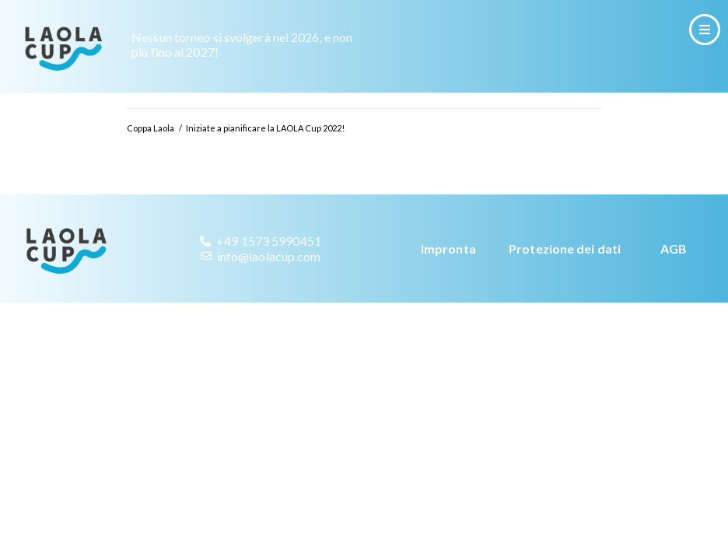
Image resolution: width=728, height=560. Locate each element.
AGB (674, 248)
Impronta (448, 248)
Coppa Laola (150, 128)
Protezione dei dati (565, 248)
